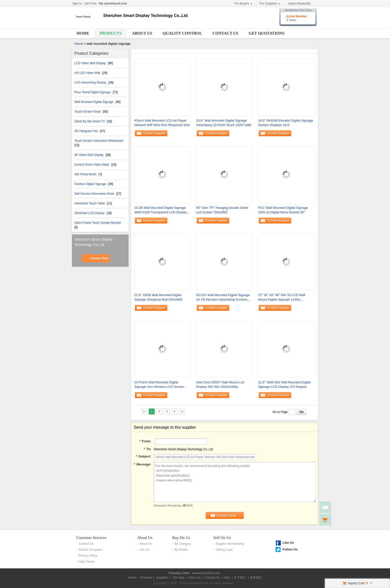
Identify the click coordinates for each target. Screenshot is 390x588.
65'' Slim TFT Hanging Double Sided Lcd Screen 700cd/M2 (222, 210)
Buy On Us (181, 538)
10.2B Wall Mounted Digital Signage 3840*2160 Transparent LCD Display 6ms (161, 210)
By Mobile (181, 550)
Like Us (288, 543)
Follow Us (290, 549)
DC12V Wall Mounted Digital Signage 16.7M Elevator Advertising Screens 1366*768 (223, 297)
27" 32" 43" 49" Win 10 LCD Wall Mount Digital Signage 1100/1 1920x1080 (282, 297)
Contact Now (99, 258)
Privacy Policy (88, 556)
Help (227, 578)
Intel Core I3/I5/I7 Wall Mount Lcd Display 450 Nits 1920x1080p (220, 384)
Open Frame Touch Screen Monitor (98, 223)
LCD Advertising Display (91, 83)
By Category (183, 544)
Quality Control (182, 33)
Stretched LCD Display (90, 213)
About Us (142, 33)
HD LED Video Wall (88, 73)
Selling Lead (224, 550)
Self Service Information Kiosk (95, 194)
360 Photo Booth (86, 174)
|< (144, 411)
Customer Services (91, 538)
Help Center (87, 562)
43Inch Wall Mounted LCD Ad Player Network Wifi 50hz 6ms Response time (162, 123)
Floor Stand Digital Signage (93, 92)
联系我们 (256, 578)
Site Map (178, 578)
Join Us (145, 550)
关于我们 (240, 578)
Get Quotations (267, 33)
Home (83, 33)
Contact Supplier (154, 133)
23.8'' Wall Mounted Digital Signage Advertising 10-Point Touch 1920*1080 (224, 123)
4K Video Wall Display (89, 155)
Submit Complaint (91, 550)
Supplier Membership (230, 544)
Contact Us (225, 33)
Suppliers (162, 578)
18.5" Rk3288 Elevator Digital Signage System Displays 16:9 (286, 123)
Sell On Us (222, 538)
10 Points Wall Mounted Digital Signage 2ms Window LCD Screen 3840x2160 (159, 385)
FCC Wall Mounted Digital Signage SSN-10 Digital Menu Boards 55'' (283, 210)
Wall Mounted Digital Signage (94, 102)
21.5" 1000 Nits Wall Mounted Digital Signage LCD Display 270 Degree (284, 384)
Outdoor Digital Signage (91, 184)
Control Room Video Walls (92, 165)
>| (182, 411)
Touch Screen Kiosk (88, 112)
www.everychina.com (206, 573)
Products (111, 33)
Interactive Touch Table (90, 203)
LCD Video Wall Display (91, 63)
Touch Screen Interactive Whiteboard (99, 141)
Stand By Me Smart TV (90, 121)
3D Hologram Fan (87, 131)
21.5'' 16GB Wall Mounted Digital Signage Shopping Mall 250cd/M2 (158, 297)
